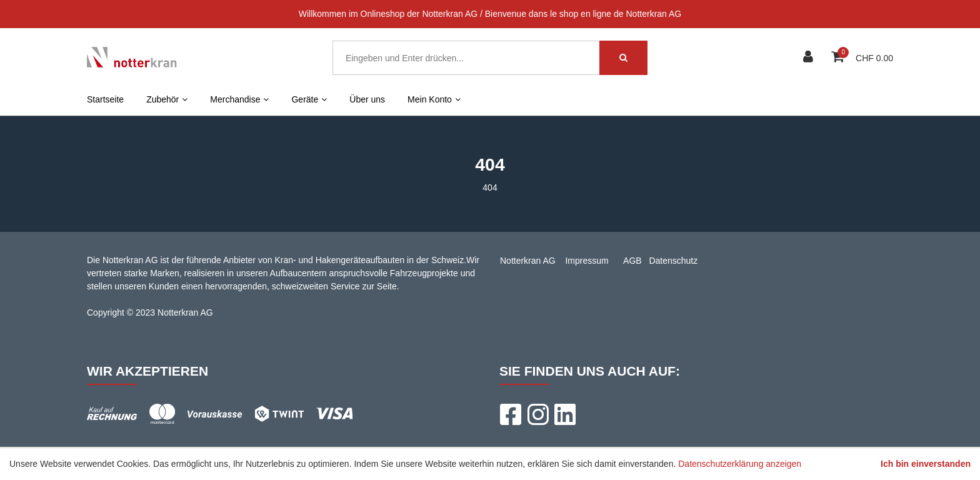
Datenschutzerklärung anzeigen (740, 464)
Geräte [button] (309, 99)
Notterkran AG (528, 261)
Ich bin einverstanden (926, 464)
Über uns (367, 99)
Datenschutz (673, 261)
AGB (632, 261)
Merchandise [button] (239, 99)
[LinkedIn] (565, 414)
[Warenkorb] (839, 58)
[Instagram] (537, 414)
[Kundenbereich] (810, 58)
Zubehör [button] (167, 99)
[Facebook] (510, 414)
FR (498, 99)
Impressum (587, 261)
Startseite (105, 99)
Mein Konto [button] (434, 99)
